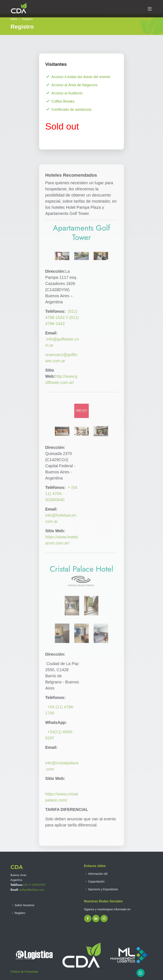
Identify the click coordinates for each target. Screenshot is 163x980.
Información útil (98, 874)
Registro (20, 913)
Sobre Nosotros (25, 905)
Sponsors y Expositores (103, 889)
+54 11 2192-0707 (34, 885)
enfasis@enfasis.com (32, 890)
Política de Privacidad (24, 972)
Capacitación (96, 882)
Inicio (14, 19)
